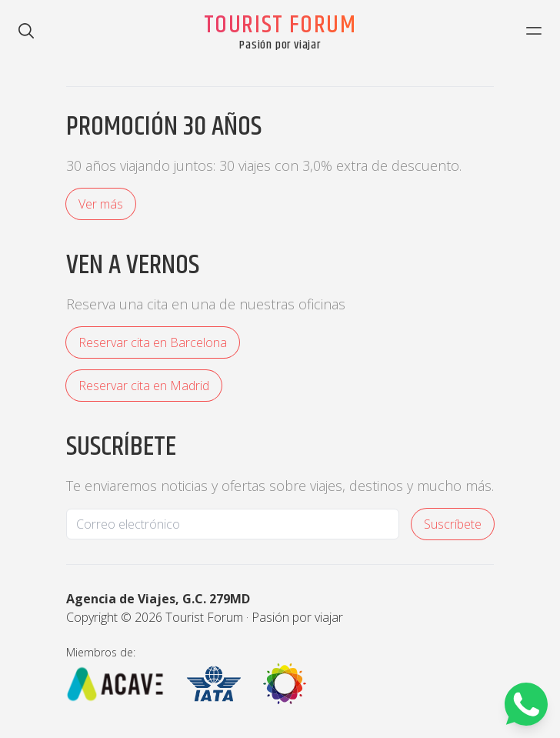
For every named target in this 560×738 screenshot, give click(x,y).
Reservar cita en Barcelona (153, 342)
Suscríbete (453, 524)
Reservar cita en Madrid (144, 386)
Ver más (101, 204)
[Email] (233, 524)
